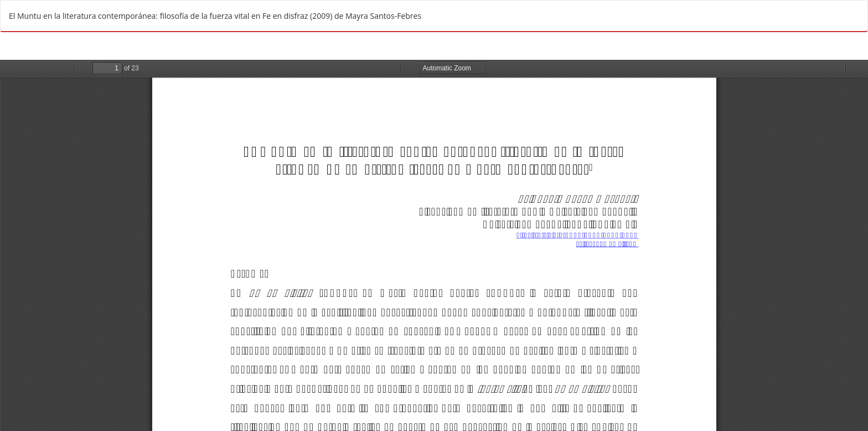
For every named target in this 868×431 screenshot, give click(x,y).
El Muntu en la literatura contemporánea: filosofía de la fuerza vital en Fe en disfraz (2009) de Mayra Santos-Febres (215, 16)
